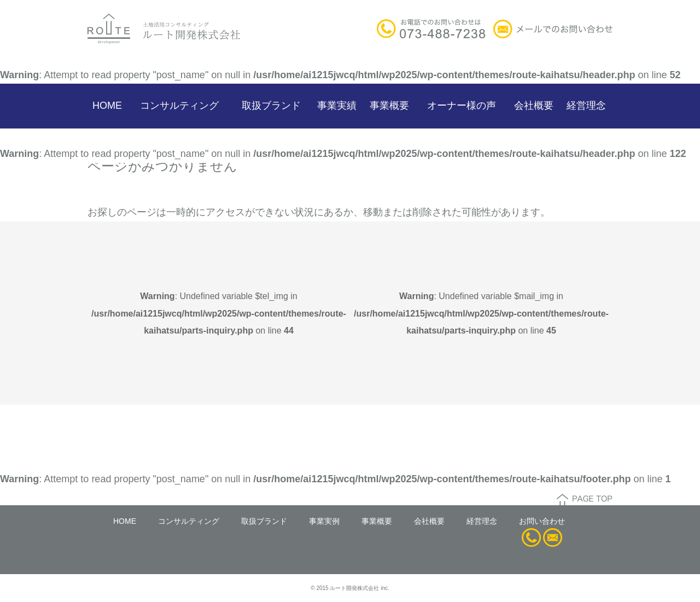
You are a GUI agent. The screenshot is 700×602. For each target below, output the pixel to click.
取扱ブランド (271, 106)
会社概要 (534, 106)
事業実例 (324, 521)
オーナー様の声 (462, 106)
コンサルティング (179, 106)
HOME (107, 106)
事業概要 (389, 106)
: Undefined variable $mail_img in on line (481, 313)
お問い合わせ (542, 521)
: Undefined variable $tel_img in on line (219, 313)
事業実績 (337, 106)
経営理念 (586, 106)
